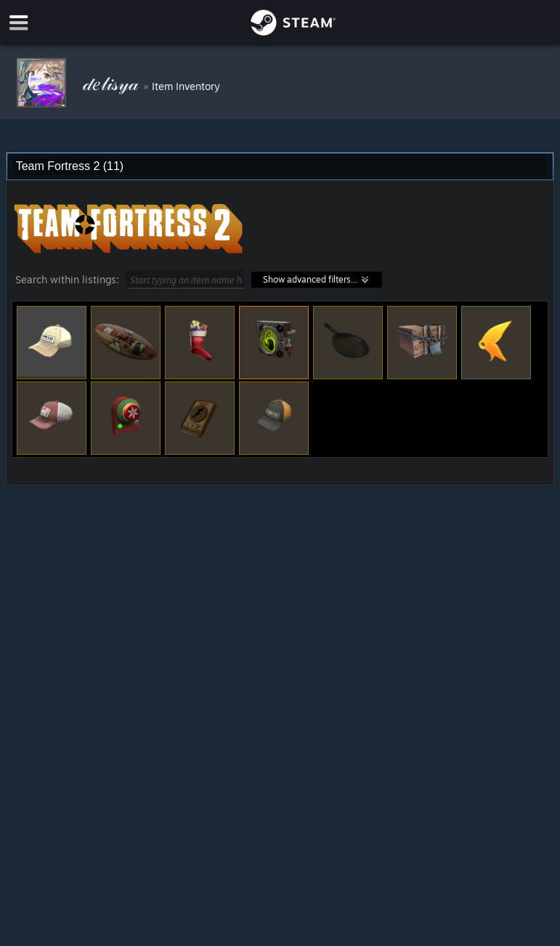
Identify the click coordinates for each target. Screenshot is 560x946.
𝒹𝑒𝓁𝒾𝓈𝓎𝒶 (113, 83)
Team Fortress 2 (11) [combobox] (70, 166)
